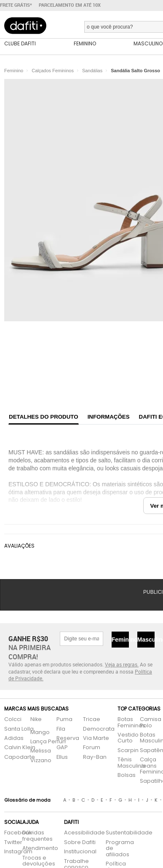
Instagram (9, 852)
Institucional (80, 852)
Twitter (9, 843)
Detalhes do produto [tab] (44, 417)
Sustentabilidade (117, 833)
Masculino (146, 640)
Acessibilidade (84, 833)
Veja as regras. (122, 664)
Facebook (9, 833)
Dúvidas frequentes (37, 836)
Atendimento (39, 848)
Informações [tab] (109, 417)
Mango (40, 733)
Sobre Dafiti (80, 843)
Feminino (120, 640)
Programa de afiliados (117, 849)
